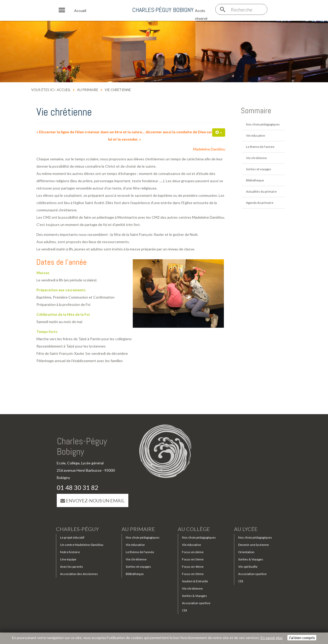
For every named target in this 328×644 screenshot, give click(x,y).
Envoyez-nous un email (93, 501)
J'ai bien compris (302, 638)
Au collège (194, 529)
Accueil (64, 90)
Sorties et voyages (259, 169)
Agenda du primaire (260, 203)
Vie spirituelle (248, 567)
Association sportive (196, 603)
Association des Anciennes (79, 574)
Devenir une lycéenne (254, 545)
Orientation (246, 552)
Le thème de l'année (260, 147)
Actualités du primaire (261, 191)
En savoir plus (272, 638)
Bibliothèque (255, 180)
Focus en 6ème (193, 552)
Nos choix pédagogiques (263, 124)
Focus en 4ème (193, 567)
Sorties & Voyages (194, 596)
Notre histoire (70, 552)
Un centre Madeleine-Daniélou (82, 545)
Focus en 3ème (193, 574)
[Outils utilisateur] (219, 132)
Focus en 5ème (193, 559)
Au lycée (246, 529)
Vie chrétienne (256, 158)
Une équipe (68, 559)
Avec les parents (72, 567)
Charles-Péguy (77, 529)
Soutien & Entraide (195, 581)
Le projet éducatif (72, 537)
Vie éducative (256, 135)
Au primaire (88, 90)
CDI (184, 610)
